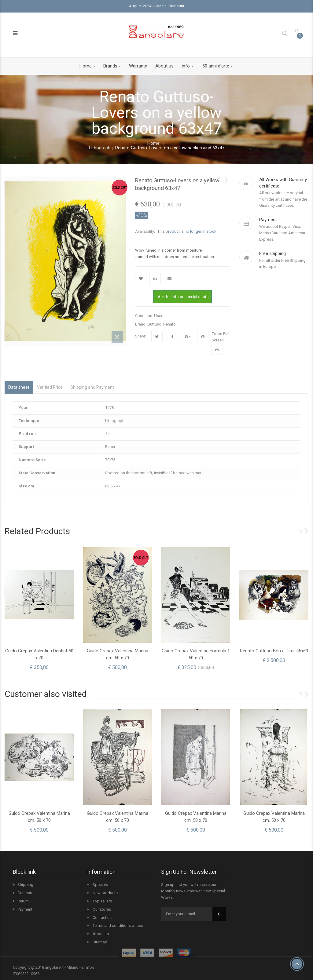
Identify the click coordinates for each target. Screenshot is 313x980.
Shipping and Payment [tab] (92, 387)
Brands (110, 66)
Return (23, 901)
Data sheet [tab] (19, 387)
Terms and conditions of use (117, 925)
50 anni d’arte (216, 66)
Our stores (101, 909)
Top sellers (102, 901)
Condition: (144, 316)
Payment (25, 909)
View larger (117, 338)
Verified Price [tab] (50, 387)
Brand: (141, 324)
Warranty (138, 66)
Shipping (25, 885)
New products (105, 893)
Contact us (102, 917)
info (186, 66)
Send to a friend (169, 278)
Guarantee (26, 893)
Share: (141, 336)
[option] (39, 608)
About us (164, 66)
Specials (100, 885)
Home (86, 66)
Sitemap (99, 942)
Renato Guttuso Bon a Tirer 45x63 (274, 651)
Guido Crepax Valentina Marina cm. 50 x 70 (118, 654)
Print (217, 349)
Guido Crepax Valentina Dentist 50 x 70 (39, 654)
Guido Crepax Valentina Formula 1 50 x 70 (196, 654)
